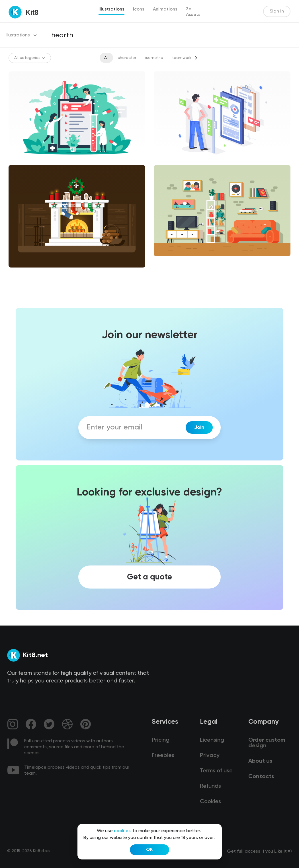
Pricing (161, 740)
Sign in (277, 11)
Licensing (212, 740)
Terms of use (216, 771)
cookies (122, 831)
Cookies (210, 802)
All (106, 58)
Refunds (210, 786)
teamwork (182, 58)
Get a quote (149, 577)
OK (149, 850)
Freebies (163, 756)
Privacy (210, 756)
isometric (154, 58)
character (127, 58)
